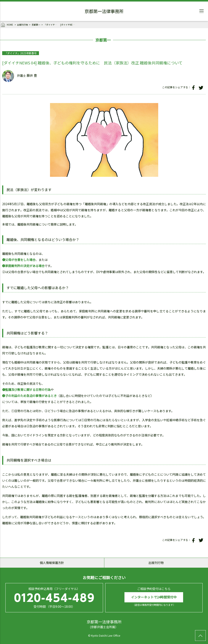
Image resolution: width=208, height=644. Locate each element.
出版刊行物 (23, 25)
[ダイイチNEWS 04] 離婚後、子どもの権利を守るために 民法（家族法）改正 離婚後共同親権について (68, 25)
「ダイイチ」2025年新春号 (52, 25)
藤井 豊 (32, 76)
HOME (7, 25)
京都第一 (36, 25)
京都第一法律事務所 (104, 12)
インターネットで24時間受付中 (154, 597)
